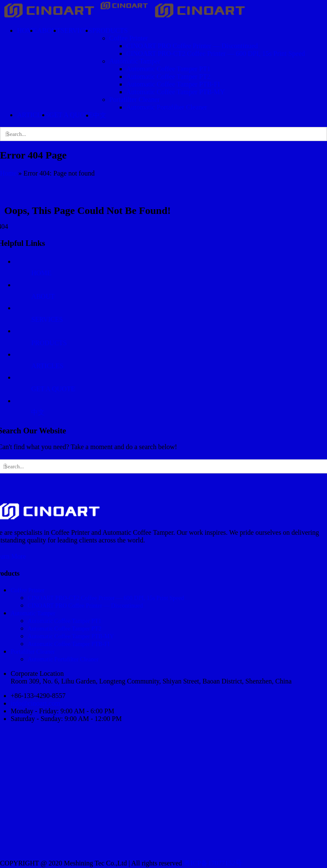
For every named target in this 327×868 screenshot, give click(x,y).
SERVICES (47, 319)
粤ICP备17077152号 (213, 863)
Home (8, 173)
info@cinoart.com (35, 703)
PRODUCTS (49, 343)
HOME (41, 273)
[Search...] (163, 134)
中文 (38, 412)
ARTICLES (47, 366)
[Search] (7, 134)
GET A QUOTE (53, 389)
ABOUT (43, 296)
